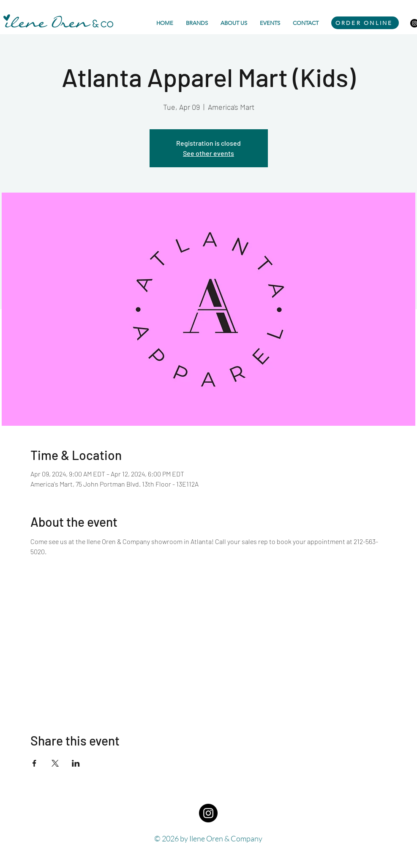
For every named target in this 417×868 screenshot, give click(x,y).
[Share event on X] (55, 763)
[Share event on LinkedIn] (76, 763)
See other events (208, 153)
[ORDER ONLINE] (365, 23)
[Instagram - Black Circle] (208, 813)
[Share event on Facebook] (34, 763)
